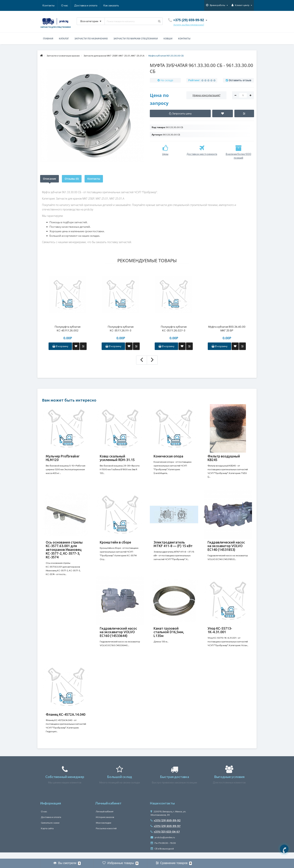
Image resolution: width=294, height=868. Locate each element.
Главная (48, 39)
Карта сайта (47, 835)
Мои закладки (103, 829)
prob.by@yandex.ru (163, 844)
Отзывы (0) (72, 179)
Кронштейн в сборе (115, 544)
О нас (46, 5)
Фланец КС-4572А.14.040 (66, 719)
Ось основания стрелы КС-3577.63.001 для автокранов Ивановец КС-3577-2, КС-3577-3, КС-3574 (64, 551)
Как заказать (93, 5)
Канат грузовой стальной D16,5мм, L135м (169, 635)
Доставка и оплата (68, 5)
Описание (49, 179)
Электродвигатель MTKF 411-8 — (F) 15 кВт (173, 546)
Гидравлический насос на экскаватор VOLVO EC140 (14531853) (226, 547)
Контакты (114, 5)
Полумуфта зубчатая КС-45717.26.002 (68, 329)
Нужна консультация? (206, 95)
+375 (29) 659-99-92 (166, 827)
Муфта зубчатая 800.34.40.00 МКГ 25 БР (227, 329)
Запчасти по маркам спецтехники (136, 39)
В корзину (60, 346)
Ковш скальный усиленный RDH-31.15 (117, 458)
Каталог (64, 39)
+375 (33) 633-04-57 (165, 838)
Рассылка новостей (106, 835)
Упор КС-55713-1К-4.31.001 (220, 633)
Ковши (168, 39)
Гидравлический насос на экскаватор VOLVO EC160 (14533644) (118, 635)
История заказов (105, 823)
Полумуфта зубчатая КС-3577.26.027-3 (174, 329)
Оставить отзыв (240, 80)
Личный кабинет (105, 818)
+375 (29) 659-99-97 (166, 832)
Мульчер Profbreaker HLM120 (63, 458)
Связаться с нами (50, 829)
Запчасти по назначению (91, 39)
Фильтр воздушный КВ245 (224, 458)
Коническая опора (168, 456)
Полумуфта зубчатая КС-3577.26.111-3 (121, 329)
